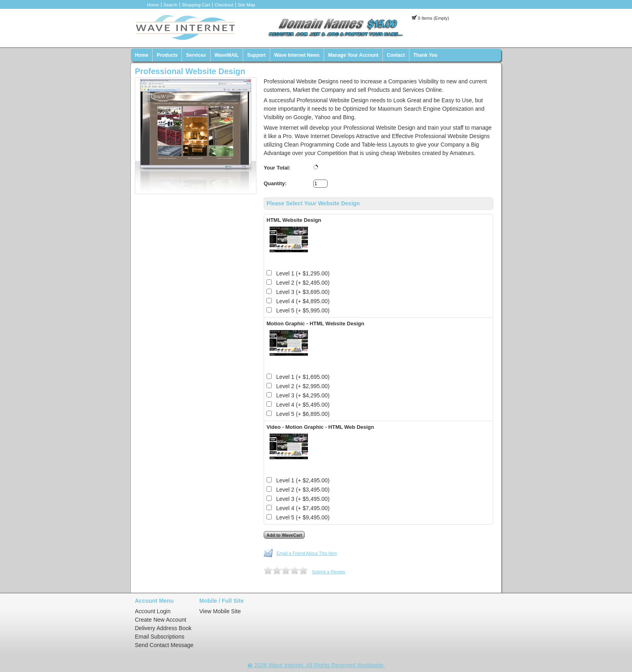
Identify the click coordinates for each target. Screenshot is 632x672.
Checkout (224, 5)
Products (167, 55)
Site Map (247, 5)
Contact (396, 55)
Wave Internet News (297, 55)
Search (170, 5)
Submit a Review (329, 572)
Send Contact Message (164, 645)
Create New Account (161, 620)
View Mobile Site (220, 611)
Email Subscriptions (160, 637)
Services (196, 55)
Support (256, 55)
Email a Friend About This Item (307, 553)
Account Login (153, 611)
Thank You (425, 55)
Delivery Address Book (163, 628)
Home (153, 5)
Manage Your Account (353, 55)
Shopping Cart (196, 5)
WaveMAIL (227, 55)
